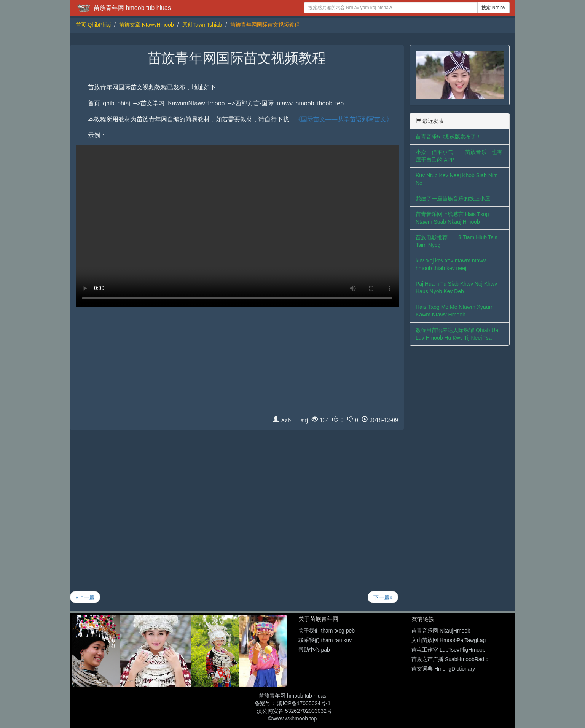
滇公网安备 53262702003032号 (294, 711)
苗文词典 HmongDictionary (443, 669)
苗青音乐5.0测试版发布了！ (449, 137)
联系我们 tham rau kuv (325, 640)
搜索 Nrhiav (493, 8)
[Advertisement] (237, 362)
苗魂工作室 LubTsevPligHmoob (449, 650)
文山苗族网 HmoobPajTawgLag (449, 640)
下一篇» (383, 597)
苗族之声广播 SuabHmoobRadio (450, 659)
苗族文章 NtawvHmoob (147, 25)
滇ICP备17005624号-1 (304, 703)
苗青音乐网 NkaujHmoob (441, 631)
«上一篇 (85, 597)
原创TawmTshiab (202, 25)
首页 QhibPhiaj (93, 25)
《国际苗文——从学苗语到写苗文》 (344, 119)
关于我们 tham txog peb (327, 631)
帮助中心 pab (314, 650)
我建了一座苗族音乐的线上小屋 (453, 199)
